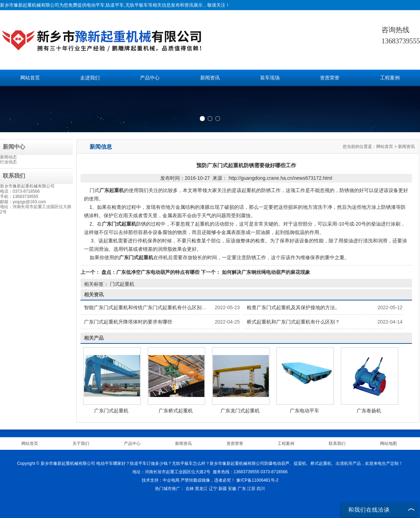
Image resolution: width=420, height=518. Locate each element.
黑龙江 (201, 489)
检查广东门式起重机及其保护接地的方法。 (293, 307)
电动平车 (96, 5)
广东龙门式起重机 (240, 411)
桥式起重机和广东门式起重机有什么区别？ (293, 322)
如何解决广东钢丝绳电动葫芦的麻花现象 (265, 272)
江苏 (251, 489)
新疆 (223, 489)
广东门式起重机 (111, 411)
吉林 (190, 489)
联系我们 (337, 444)
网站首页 (30, 78)
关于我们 (81, 444)
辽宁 (213, 489)
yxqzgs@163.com (29, 202)
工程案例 (390, 78)
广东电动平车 (304, 411)
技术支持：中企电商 (161, 480)
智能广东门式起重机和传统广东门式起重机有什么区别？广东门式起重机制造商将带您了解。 (184, 307)
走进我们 (90, 78)
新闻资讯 (210, 78)
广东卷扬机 (369, 411)
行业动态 (8, 162)
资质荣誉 (330, 78)
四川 (261, 489)
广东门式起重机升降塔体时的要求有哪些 (128, 322)
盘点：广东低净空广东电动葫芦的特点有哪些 (150, 272)
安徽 (232, 489)
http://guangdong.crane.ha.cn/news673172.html (280, 178)
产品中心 (150, 78)
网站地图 (388, 444)
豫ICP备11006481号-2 (257, 480)
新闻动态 (8, 157)
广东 (242, 489)
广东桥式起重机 (176, 411)
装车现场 (270, 78)
